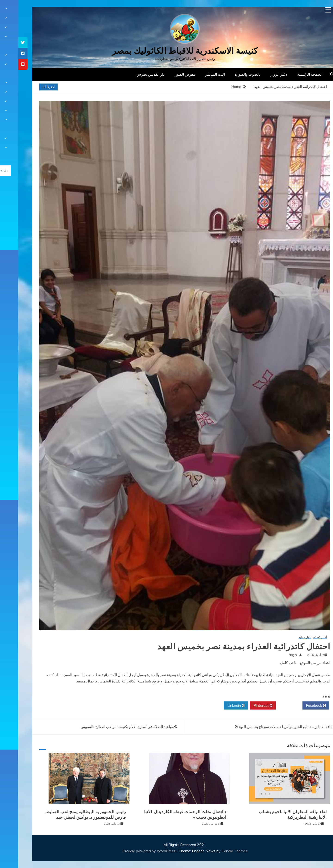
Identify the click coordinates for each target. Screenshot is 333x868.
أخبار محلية (287, 637)
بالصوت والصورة (229, 74)
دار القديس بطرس (132, 74)
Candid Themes (216, 851)
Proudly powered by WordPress (131, 851)
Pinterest (245, 706)
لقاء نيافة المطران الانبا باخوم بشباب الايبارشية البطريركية (274, 814)
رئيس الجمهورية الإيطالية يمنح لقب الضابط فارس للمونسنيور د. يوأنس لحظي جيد (68, 814)
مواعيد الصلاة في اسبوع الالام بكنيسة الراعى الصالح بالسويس (109, 727)
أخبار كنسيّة (302, 637)
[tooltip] (5, 42)
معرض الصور (167, 74)
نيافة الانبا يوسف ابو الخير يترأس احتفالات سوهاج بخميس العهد (267, 727)
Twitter (271, 706)
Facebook (298, 706)
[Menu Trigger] (310, 10)
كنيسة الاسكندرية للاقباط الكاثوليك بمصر (167, 51)
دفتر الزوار (261, 74)
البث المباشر (197, 74)
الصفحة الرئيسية (291, 74)
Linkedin (218, 706)
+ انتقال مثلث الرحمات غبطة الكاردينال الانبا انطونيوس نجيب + (167, 814)
